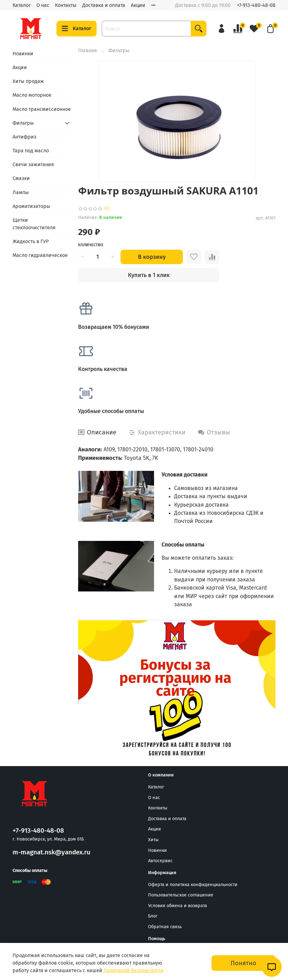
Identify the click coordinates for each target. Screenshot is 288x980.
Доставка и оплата (104, 5)
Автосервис (160, 861)
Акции (138, 5)
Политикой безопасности (133, 970)
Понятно (243, 963)
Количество (91, 245)
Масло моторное (32, 95)
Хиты (153, 840)
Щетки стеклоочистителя (34, 224)
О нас (43, 5)
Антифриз (24, 137)
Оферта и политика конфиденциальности (193, 885)
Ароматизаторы (31, 206)
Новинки (23, 54)
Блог (153, 916)
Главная (88, 50)
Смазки (21, 178)
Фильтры (119, 50)
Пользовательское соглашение (181, 895)
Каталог (22, 5)
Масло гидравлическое (40, 255)
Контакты (66, 5)
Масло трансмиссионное (42, 109)
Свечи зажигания (33, 164)
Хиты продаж (28, 81)
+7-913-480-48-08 (256, 5)
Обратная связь (165, 927)
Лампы (21, 192)
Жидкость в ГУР (31, 241)
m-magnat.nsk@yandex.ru (51, 852)
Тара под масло (31, 151)
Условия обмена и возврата (178, 906)
